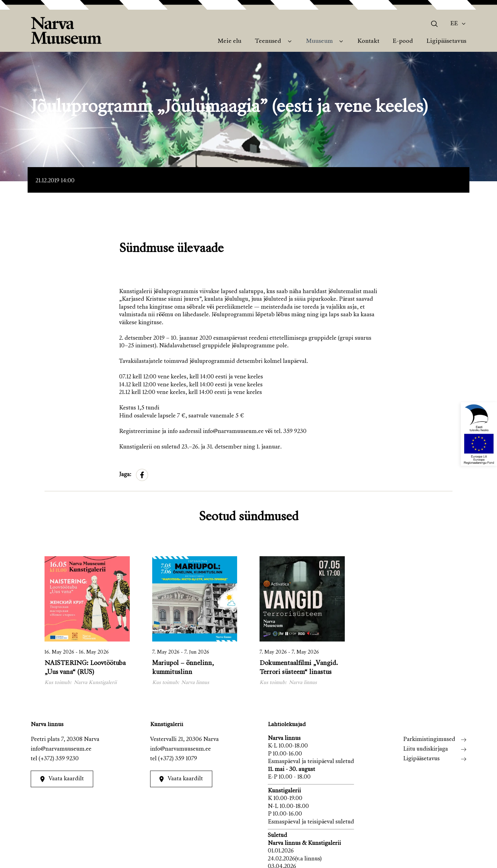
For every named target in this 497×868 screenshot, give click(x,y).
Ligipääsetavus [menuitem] (446, 41)
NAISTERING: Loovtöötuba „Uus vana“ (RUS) (85, 668)
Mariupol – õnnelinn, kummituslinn (183, 668)
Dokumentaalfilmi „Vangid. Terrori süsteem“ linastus (299, 668)
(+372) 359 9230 (59, 759)
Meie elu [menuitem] (230, 41)
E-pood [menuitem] (403, 41)
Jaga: (125, 475)
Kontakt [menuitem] (368, 41)
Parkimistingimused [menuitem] (429, 740)
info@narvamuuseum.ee (61, 749)
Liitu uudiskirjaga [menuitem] (426, 749)
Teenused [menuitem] (268, 41)
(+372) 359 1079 (178, 759)
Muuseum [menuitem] (319, 41)
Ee (454, 24)
